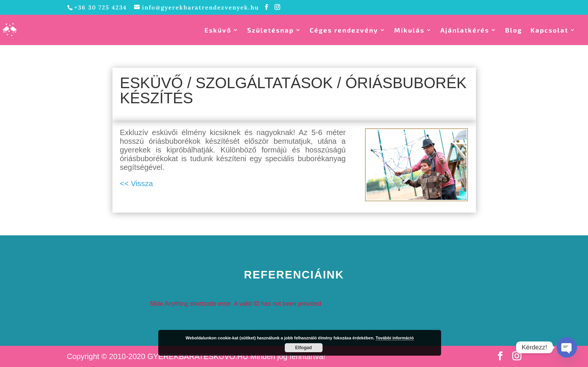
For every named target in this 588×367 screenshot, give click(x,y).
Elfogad (304, 348)
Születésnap (271, 30)
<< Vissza (136, 183)
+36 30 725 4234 (101, 7)
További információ (395, 338)
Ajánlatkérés (465, 30)
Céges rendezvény (344, 30)
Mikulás (409, 30)
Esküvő (218, 30)
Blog (514, 30)
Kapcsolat (549, 30)
